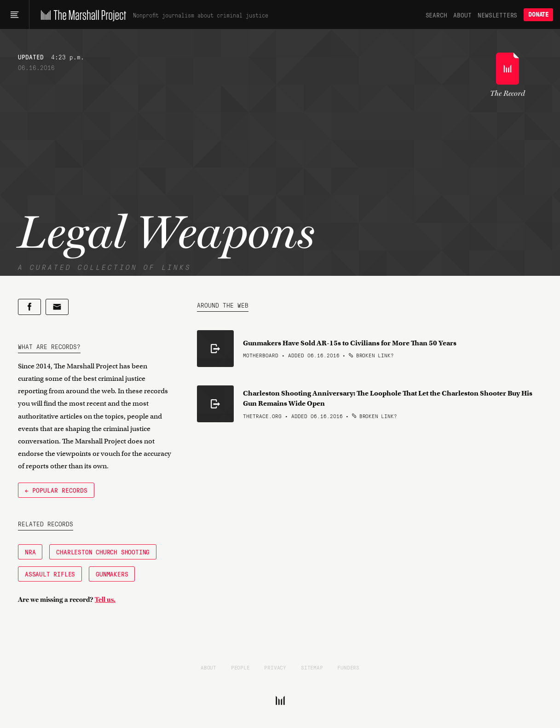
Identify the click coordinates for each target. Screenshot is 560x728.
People (240, 667)
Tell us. (105, 600)
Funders (348, 667)
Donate (538, 15)
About (462, 15)
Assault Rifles (50, 574)
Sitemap (312, 667)
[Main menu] (14, 15)
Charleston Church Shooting (103, 552)
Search (436, 15)
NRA (30, 552)
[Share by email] (57, 307)
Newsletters (497, 15)
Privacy (275, 667)
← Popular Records (56, 490)
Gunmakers (112, 574)
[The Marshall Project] (81, 15)
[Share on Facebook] (29, 307)
